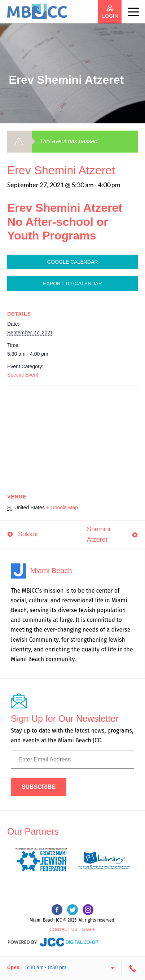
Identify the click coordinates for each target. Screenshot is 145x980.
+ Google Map (62, 507)
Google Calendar (73, 262)
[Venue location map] (72, 438)
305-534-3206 (133, 968)
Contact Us (63, 930)
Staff (89, 930)
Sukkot (28, 534)
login (110, 16)
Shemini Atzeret (99, 534)
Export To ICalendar (72, 284)
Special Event (23, 375)
